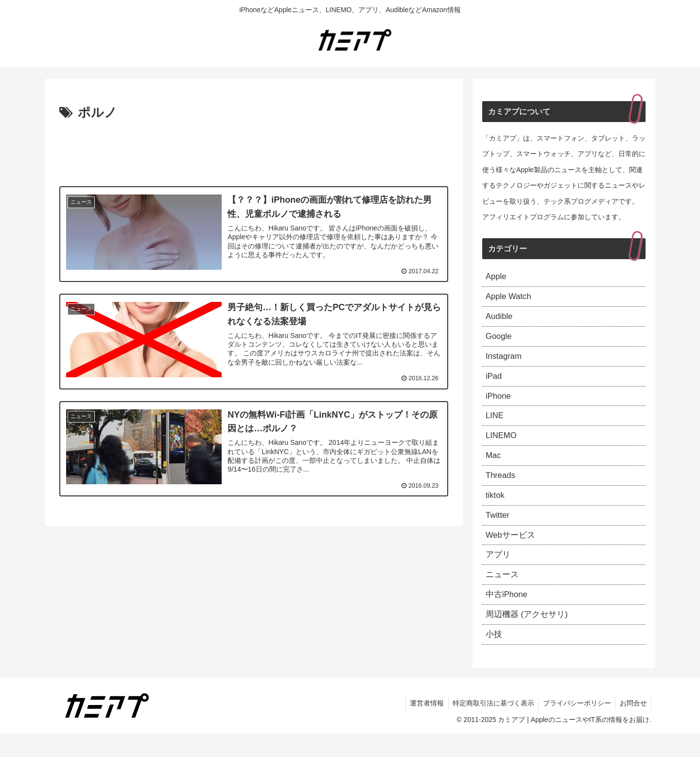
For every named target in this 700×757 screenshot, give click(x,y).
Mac (494, 467)
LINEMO (502, 446)
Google (500, 341)
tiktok (496, 510)
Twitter (499, 530)
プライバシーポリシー (575, 727)
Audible (500, 319)
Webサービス (512, 551)
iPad (494, 383)
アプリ (499, 573)
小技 (494, 657)
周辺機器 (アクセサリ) (529, 636)
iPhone (499, 404)
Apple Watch (510, 299)
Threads (502, 488)
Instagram (505, 362)
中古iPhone (508, 615)
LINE (495, 425)
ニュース (503, 594)
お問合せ (632, 727)
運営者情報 (421, 727)
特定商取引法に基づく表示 (490, 727)
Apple (497, 277)
